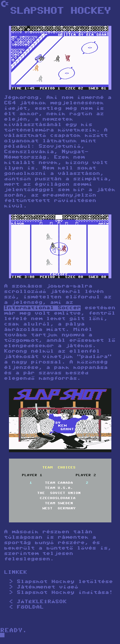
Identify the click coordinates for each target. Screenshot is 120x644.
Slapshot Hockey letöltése (65, 582)
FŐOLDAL (30, 607)
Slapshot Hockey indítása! (65, 593)
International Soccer (42, 308)
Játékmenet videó (47, 587)
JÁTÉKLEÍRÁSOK (42, 602)
